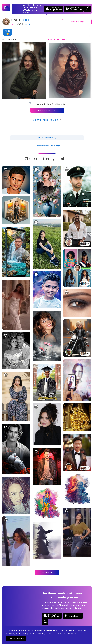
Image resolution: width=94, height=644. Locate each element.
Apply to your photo (47, 110)
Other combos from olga (47, 146)
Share (77, 22)
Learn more (72, 634)
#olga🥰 (8, 32)
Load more (47, 572)
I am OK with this (16, 639)
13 (28, 24)
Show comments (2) (47, 138)
